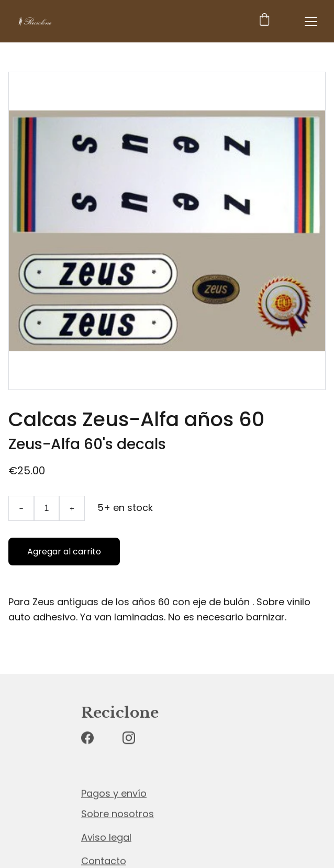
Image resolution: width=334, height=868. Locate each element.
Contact (101, 861)
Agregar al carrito (64, 552)
